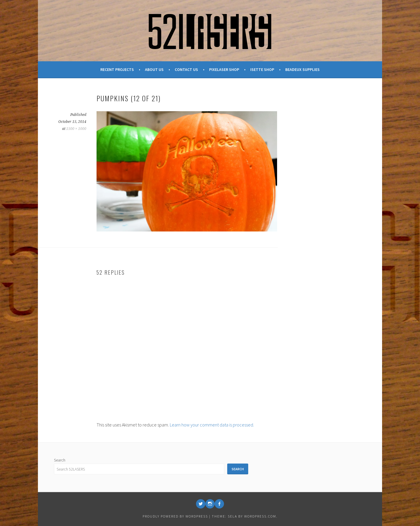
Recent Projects (117, 69)
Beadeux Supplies (302, 69)
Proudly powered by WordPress (175, 516)
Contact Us (186, 69)
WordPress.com (260, 516)
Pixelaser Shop (224, 69)
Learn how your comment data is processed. (212, 425)
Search (60, 460)
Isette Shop (262, 69)
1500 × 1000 (76, 129)
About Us (154, 69)
